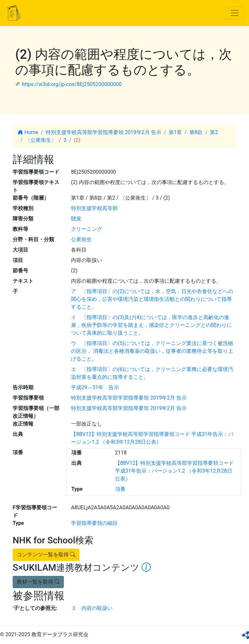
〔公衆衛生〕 (41, 140)
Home (28, 132)
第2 (214, 132)
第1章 (175, 132)
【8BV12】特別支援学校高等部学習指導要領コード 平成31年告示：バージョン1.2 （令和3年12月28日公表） (175, 471)
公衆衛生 (81, 239)
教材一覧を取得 (38, 582)
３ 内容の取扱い (92, 608)
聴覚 (76, 219)
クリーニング (87, 229)
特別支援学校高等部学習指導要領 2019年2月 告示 (104, 132)
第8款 (196, 132)
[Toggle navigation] (235, 13)
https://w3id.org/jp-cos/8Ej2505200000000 (72, 84)
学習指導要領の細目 (94, 523)
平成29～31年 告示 (95, 387)
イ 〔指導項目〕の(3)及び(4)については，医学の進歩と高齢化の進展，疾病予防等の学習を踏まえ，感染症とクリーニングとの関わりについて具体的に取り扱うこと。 (151, 325)
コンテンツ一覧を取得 (46, 555)
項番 (120, 489)
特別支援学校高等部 (94, 208)
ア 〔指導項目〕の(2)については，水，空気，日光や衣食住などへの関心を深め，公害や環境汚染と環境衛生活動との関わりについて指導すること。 (152, 299)
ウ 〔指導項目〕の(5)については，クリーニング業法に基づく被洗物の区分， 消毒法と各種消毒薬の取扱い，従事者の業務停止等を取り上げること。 (152, 351)
